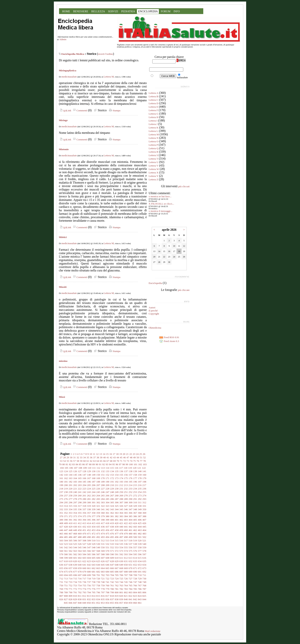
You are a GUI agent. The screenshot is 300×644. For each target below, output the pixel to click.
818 (112, 596)
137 (126, 471)
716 (80, 579)
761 (112, 585)
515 (117, 540)
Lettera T (153, 159)
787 (144, 589)
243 (89, 492)
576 (135, 551)
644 (98, 565)
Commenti (80, 110)
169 (98, 478)
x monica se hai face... (160, 196)
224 (89, 489)
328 (131, 506)
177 (135, 478)
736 (84, 582)
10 (91, 454)
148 (89, 475)
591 (117, 554)
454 (98, 530)
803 (131, 592)
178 (140, 478)
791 (75, 592)
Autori (152, 307)
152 (107, 475)
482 (140, 534)
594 (131, 554)
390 (66, 520)
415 (93, 523)
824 (140, 596)
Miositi (63, 287)
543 (71, 547)
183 (75, 482)
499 (131, 537)
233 (131, 489)
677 (75, 572)
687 (121, 572)
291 (135, 499)
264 (98, 495)
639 (75, 565)
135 (117, 471)
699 (89, 575)
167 (89, 478)
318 (84, 506)
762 (117, 585)
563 (75, 551)
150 (98, 475)
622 (84, 561)
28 (65, 457)
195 (131, 482)
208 (103, 485)
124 (66, 471)
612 (126, 558)
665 (107, 568)
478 (121, 534)
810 (75, 596)
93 (107, 464)
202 (75, 485)
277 (71, 499)
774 (84, 589)
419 (112, 523)
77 (141, 461)
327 (126, 506)
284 (103, 499)
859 (131, 603)
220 (71, 489)
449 (75, 530)
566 (89, 551)
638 (71, 565)
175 (126, 478)
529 (94, 544)
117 (121, 468)
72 (124, 461)
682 (98, 572)
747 (135, 582)
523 (66, 544)
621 (80, 561)
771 (71, 589)
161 (61, 478)
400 (112, 520)
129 (89, 471)
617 (61, 561)
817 (107, 596)
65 (101, 461)
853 (103, 603)
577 (140, 551)
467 (71, 534)
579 (61, 554)
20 (124, 454)
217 (144, 485)
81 (67, 464)
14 (104, 454)
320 (94, 506)
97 (120, 464)
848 (80, 603)
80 (64, 464)
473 (98, 534)
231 (121, 489)
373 (75, 516)
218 (61, 489)
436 (103, 527)
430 (75, 527)
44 (118, 457)
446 (61, 530)
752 (71, 585)
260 (80, 495)
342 (107, 509)
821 (126, 596)
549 (98, 547)
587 (98, 554)
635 (144, 561)
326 (121, 506)
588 (103, 554)
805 (140, 592)
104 (62, 468)
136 (121, 471)
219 (66, 489)
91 (100, 464)
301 (94, 502)
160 (144, 475)
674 (61, 572)
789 (66, 592)
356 (84, 513)
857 (121, 603)
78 (144, 461)
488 (80, 537)
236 (144, 489)
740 (103, 582)
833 (94, 599)
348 (135, 509)
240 (75, 492)
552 (112, 547)
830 (80, 599)
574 (126, 551)
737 (89, 582)
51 (141, 457)
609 (112, 558)
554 (121, 547)
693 (61, 575)
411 (75, 523)
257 (66, 495)
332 (61, 509)
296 (71, 502)
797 (103, 592)
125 (71, 471)
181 (66, 482)
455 (103, 530)
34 (85, 457)
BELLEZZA (98, 11)
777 (98, 589)
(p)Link (65, 110)
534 (117, 544)
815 (98, 596)
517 (126, 540)
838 (117, 599)
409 (66, 523)
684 (107, 572)
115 (112, 468)
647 (112, 565)
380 (107, 516)
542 (66, 547)
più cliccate (184, 290)
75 (134, 461)
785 (135, 589)
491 (94, 537)
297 (75, 502)
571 (112, 551)
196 (135, 482)
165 (80, 478)
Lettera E (153, 107)
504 (66, 540)
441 (126, 527)
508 (84, 540)
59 (81, 461)
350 (144, 509)
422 (126, 523)
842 (135, 599)
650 (126, 565)
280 (84, 499)
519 (135, 540)
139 (135, 471)
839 (121, 599)
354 (75, 513)
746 (131, 582)
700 (94, 575)
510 (94, 540)
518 (130, 540)
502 (144, 537)
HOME (66, 11)
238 (66, 492)
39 (101, 457)
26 (144, 454)
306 (117, 502)
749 (144, 582)
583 (80, 554)
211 (117, 485)
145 (75, 475)
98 (124, 464)
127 (80, 471)
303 (103, 502)
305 (112, 502)
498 (126, 537)
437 (107, 527)
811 (80, 596)
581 (71, 554)
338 (89, 509)
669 (126, 568)
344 (117, 509)
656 (66, 568)
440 (121, 527)
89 (94, 464)
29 (68, 457)
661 (89, 568)
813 (89, 596)
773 (80, 589)
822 (130, 596)
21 (127, 454)
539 (140, 544)
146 (80, 475)
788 (61, 592)
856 (117, 603)
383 (121, 516)
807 (61, 596)
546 (84, 547)
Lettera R (153, 152)
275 (61, 499)
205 (89, 485)
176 (131, 478)
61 (88, 461)
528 (89, 544)
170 (103, 478)
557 (135, 547)
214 (130, 485)
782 (121, 589)
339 (94, 509)
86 (84, 464)
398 (103, 520)
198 (144, 482)
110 (89, 468)
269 (121, 495)
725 (121, 579)
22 (131, 454)
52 (144, 457)
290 (131, 499)
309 (131, 502)
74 (131, 461)
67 (108, 461)
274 (144, 495)
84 (77, 464)
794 (89, 592)
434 (94, 527)
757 (94, 585)
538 (135, 544)
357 (89, 513)
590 (112, 554)
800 (117, 592)
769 (61, 589)
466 (66, 534)
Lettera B (153, 96)
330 (140, 506)
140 (140, 471)
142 (61, 475)
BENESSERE (81, 11)
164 (75, 478)
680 (89, 572)
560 (61, 551)
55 (68, 461)
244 (94, 492)
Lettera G (154, 114)
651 (131, 565)
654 (144, 565)
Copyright (154, 314)
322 (103, 506)
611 (121, 558)
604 (89, 558)
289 (126, 499)
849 (84, 603)
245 (98, 492)
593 (126, 554)
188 (98, 482)
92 (104, 464)
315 (71, 506)
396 (94, 520)
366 (131, 513)
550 (103, 547)
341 (103, 509)
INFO (177, 11)
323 (107, 506)
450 (80, 530)
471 (89, 534)
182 (71, 482)
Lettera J (153, 124)
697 (80, 575)
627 (107, 561)
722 (107, 579)
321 (98, 506)
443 (135, 527)
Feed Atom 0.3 (169, 341)
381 (112, 516)
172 (112, 478)
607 (103, 558)
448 (71, 530)
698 (84, 575)
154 (117, 475)
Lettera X (154, 173)
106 (71, 468)
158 (135, 475)
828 (71, 599)
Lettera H (154, 117)
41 (108, 457)
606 (98, 558)
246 (103, 492)
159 (140, 475)
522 (61, 544)
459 (121, 530)
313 (61, 506)
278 (75, 499)
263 (94, 495)
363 (117, 513)
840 (126, 599)
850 (89, 603)
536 (126, 544)
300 (89, 502)
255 (144, 492)
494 (107, 537)
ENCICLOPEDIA (148, 11)
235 (140, 489)
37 (95, 457)
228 (107, 489)
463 (140, 530)
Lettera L (153, 131)
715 (75, 579)
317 (80, 506)
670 (131, 568)
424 (135, 523)
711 (144, 575)
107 (76, 468)
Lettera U (154, 162)
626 (103, 561)
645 (103, 565)
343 (112, 509)
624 (94, 561)
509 (89, 540)
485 (66, 537)
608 (107, 558)
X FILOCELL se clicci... (161, 204)
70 (118, 461)
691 (140, 572)
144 (71, 475)
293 (144, 499)
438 (112, 527)
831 (84, 599)
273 (140, 495)
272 (135, 495)
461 (131, 530)
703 (107, 575)
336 (80, 509)
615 (140, 558)
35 (88, 457)
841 (131, 599)
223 (84, 489)
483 (144, 534)
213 (126, 485)
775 (89, 589)
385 (131, 516)
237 (61, 492)
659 (80, 568)
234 (135, 489)
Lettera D (154, 103)
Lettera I (153, 121)
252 (131, 492)
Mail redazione (153, 631)
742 (112, 582)
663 (98, 568)
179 (144, 478)
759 (103, 585)
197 (140, 482)
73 (128, 461)
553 (117, 547)
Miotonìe (64, 149)
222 (80, 489)
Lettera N (154, 138)
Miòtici (63, 237)
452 (89, 530)
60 (85, 461)
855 (112, 603)
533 (112, 544)
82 (70, 464)
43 (114, 457)
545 (80, 547)
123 (61, 471)
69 (114, 461)
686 (117, 572)
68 (111, 461)
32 (78, 457)
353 (71, 513)
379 (103, 516)
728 (135, 579)
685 (112, 572)
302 (98, 502)
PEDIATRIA (128, 11)
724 (117, 579)
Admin (63, 39)
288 (121, 499)
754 (80, 585)
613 (130, 558)
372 (71, 516)
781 (117, 589)
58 (78, 461)
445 (144, 527)
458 (117, 530)
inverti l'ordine (105, 54)
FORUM (166, 11)
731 (61, 582)
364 (121, 513)
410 (71, 523)
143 (66, 475)
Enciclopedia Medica (73, 54)
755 (84, 585)
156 (126, 475)
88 (90, 464)
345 (121, 509)
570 (107, 551)
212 (121, 485)
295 (66, 502)
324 (112, 506)
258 (71, 495)
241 (80, 492)
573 (121, 551)
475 (107, 534)
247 (107, 492)
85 (80, 464)
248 (112, 492)
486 (71, 537)
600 (71, 558)
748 (140, 582)
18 (117, 454)
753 (75, 585)
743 (117, 582)
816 (103, 596)
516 (121, 540)
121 (139, 468)
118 (126, 468)
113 (103, 468)
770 (66, 589)
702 (103, 575)
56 (71, 461)
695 (71, 575)
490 (89, 537)
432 (84, 527)
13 (101, 454)
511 (98, 540)
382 (117, 516)
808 (66, 596)
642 (89, 565)
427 (61, 527)
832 (89, 599)
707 (126, 575)
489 (84, 537)
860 (135, 603)
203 (80, 485)
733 (71, 582)
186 (89, 482)
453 (94, 530)
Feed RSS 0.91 (169, 337)
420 (117, 523)
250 (121, 492)
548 (94, 547)
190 (107, 482)
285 (107, 499)
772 (75, 589)
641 (84, 565)
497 (121, 537)
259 (75, 495)
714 (71, 579)
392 (75, 520)
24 (137, 454)
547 (89, 547)
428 (66, 527)
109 (85, 468)
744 (121, 582)
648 (117, 565)
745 (126, 582)
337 (84, 509)
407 (144, 520)
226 (98, 489)
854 (107, 603)
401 (117, 520)
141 (144, 471)
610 (117, 558)
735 (80, 582)
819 (117, 596)
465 (61, 534)
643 (94, 565)
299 (84, 502)
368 (140, 513)
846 (71, 603)
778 (103, 589)
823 (135, 596)
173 (117, 478)
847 (75, 603)
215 (135, 485)
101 (135, 464)
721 (103, 579)
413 (84, 523)
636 (61, 565)
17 (114, 454)
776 (94, 589)
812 (84, 596)
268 (117, 495)
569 (103, 551)
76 (138, 461)
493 (103, 537)
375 (84, 516)
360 (103, 513)
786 (140, 589)
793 (84, 592)
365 (126, 513)
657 (71, 568)
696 (75, 575)
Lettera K (154, 128)
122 (144, 468)
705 (117, 575)
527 (84, 544)
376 (89, 516)
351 (61, 513)
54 (65, 461)
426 (144, 523)
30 (71, 457)
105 (66, 468)
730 (144, 579)
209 (107, 485)
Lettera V (153, 166)
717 (84, 579)
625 (98, 561)
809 (71, 596)
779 (107, 589)
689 (131, 572)
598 (61, 558)
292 (140, 499)
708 (131, 575)
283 (98, 499)
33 (81, 457)
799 (112, 592)
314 (66, 506)
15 (107, 454)
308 (126, 502)
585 (89, 554)
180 (61, 482)
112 (98, 468)
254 (140, 492)
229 (112, 489)
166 (84, 478)
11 (94, 454)
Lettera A (153, 93)
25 (141, 454)
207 (98, 485)
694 (66, 575)
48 (131, 457)
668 (121, 568)
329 (135, 506)
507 (80, 540)
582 (75, 554)
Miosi (62, 397)
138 (131, 471)
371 (66, 516)
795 (94, 592)
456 (107, 530)
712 (61, 579)
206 (94, 485)
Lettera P (153, 145)
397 (98, 520)
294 (61, 502)
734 (75, 582)
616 (144, 558)
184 (80, 482)
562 (71, 551)
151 (103, 475)
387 (140, 516)
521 (144, 540)
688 (126, 572)
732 (66, 582)
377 (94, 516)
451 (84, 530)
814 (93, 596)
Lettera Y (153, 176)
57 (75, 461)
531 (103, 544)
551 (107, 547)
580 (66, 554)
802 (126, 592)
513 (107, 540)
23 (134, 454)
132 (103, 471)
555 (126, 547)
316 (75, 506)
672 (140, 568)
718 (89, 579)
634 (140, 561)
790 (71, 592)
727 (131, 579)
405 (135, 520)
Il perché (153, 311)
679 (84, 572)
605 (94, 558)
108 (80, 468)
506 (75, 540)
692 (144, 572)
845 (66, 603)
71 (121, 461)
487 (75, 537)
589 (107, 554)
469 (80, 534)
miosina (63, 361)
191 (112, 482)
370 (61, 516)
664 (103, 568)
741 (107, 582)
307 (121, 502)
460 (126, 530)
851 (94, 603)
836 (107, 599)
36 (91, 457)
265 (103, 495)
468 (75, 534)
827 (66, 599)
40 (105, 457)
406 (140, 520)
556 (131, 547)
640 (80, 565)
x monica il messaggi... (160, 211)
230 (117, 489)
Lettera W (154, 169)
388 (144, 516)
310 (135, 502)
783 (126, 589)
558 (140, 547)
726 (126, 579)
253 (135, 492)
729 (140, 579)
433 (89, 527)
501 (140, 537)
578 (144, 551)
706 (121, 575)
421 (121, 523)
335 (75, 509)
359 (98, 513)
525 (75, 544)
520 (140, 540)
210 (112, 485)
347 (131, 509)
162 (66, 478)
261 (84, 495)
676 (71, 572)
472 (94, 534)
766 (135, 585)
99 (127, 464)
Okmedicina (155, 328)
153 (112, 475)
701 (98, 575)
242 (84, 492)
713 (66, 579)
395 (89, 520)
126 (75, 471)
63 (95, 461)
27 (61, 457)
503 (61, 540)
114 (107, 468)
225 (94, 489)
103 (145, 464)
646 (107, 565)
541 (61, 547)
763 (121, 585)
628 (112, 561)
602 (80, 558)
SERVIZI (113, 11)
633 (135, 561)
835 (103, 599)
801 (121, 592)
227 (103, 489)
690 (135, 572)
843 (140, 599)
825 (144, 596)
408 (61, 523)
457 (112, 530)
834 (98, 599)
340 (98, 509)
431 (80, 527)
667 (117, 568)
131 (98, 471)
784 (131, 589)
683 (103, 572)
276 (66, 499)
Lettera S (153, 155)
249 (117, 492)
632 (131, 561)
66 (105, 461)
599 (66, 558)
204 (84, 485)
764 (126, 585)
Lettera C (153, 100)
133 (107, 471)
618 (66, 561)
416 (98, 523)
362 (112, 513)
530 (98, 544)
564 (80, 551)
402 (121, 520)
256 (61, 495)
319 (89, 506)
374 (80, 516)
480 (131, 534)
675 (66, 572)
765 (131, 585)
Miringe (63, 120)
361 (107, 513)
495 (112, 537)
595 (135, 554)
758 (98, 585)
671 (135, 568)
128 (84, 471)
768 (144, 585)
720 (98, 579)
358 (94, 513)
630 (121, 561)
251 (126, 492)
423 (130, 523)
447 (66, 530)
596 (140, 554)
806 (144, 592)
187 (94, 482)
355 (80, 513)
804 (135, 592)
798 (107, 592)
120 (135, 468)
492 (98, 537)
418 (107, 523)
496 (117, 537)
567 (94, 551)
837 (112, 599)
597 (144, 554)
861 (140, 603)
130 (94, 471)
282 (94, 499)
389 (61, 520)
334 (71, 509)
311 (140, 502)
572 (117, 551)
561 (66, 551)
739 (98, 582)
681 (94, 572)
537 (131, 544)
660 (84, 568)
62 (91, 461)
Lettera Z (153, 179)
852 (98, 603)
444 (140, 527)
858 (126, 603)
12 (97, 454)
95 (114, 464)
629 (117, 561)
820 (121, 596)
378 (98, 516)
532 (107, 544)
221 (75, 489)
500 (135, 537)
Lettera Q (154, 148)
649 (121, 565)
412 (80, 523)
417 (103, 523)
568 (98, 551)
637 (66, 565)
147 (84, 475)
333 (66, 509)
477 (117, 534)
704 (112, 575)
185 (84, 482)
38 (98, 457)
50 (138, 457)
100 (131, 464)
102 (140, 464)
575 (131, 551)
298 (80, 502)
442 (131, 527)
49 (134, 457)
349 (140, 509)
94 (110, 464)
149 (94, 475)
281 (89, 499)
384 (126, 516)
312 (144, 502)
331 (144, 506)
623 (89, 561)
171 (107, 478)
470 (84, 534)
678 (80, 572)
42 (111, 457)
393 (80, 520)
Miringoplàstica (67, 70)
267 (112, 495)
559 (144, 547)
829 (75, 599)
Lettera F (153, 110)
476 (112, 534)
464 (144, 530)
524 (71, 544)
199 (61, 485)
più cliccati (184, 186)
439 (117, 527)
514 (112, 540)
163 (71, 478)
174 (121, 478)
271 (131, 495)
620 (75, 561)
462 (135, 530)
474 (103, 534)
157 (131, 475)
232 (126, 489)
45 (121, 457)
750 (61, 585)
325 (117, 506)
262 (89, 495)
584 (84, 554)
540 (144, 544)
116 (117, 468)
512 (103, 540)
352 (66, 513)
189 (103, 482)
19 (121, 454)
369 (144, 513)
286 (112, 499)
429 (71, 527)
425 (140, 523)
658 (75, 568)
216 (140, 485)
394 (84, 520)
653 (140, 565)
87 (87, 464)
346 (126, 509)
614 (135, 558)
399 (107, 520)
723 (112, 579)
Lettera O (154, 141)
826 (61, 599)
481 (135, 534)
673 (144, 568)
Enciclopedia (155, 283)
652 (135, 565)
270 (126, 495)
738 (94, 582)
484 (61, 537)
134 (112, 471)
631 (126, 561)
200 (66, 485)
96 (117, 464)
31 (75, 457)
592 (121, 554)
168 (94, 478)
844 (144, 599)
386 (135, 516)
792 (80, 592)
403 (126, 520)
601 (75, 558)
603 (84, 558)
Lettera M (109, 77)
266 (107, 495)
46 (124, 457)
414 (89, 523)
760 (107, 585)
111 (94, 468)
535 (121, 544)
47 (128, 457)
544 (75, 547)
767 (140, 585)
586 (94, 554)
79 (60, 464)
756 (89, 585)
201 (71, 485)
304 (107, 502)
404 (131, 520)
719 (94, 579)
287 (117, 499)
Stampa (114, 110)
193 (121, 482)
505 (71, 540)
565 (84, 551)
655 (61, 568)
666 (112, 568)
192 (117, 482)
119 (130, 468)
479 (126, 534)
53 (61, 461)
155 (121, 475)
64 (98, 461)
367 (135, 513)
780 (112, 589)
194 (126, 482)
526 (80, 544)
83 (74, 464)
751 (66, 585)
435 (98, 527)
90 (97, 464)
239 (71, 492)
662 (94, 568)
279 (80, 499)
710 (140, 575)
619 (71, 561)
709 (135, 575)
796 (98, 592)
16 (111, 454)
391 (71, 520)
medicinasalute (69, 77)
